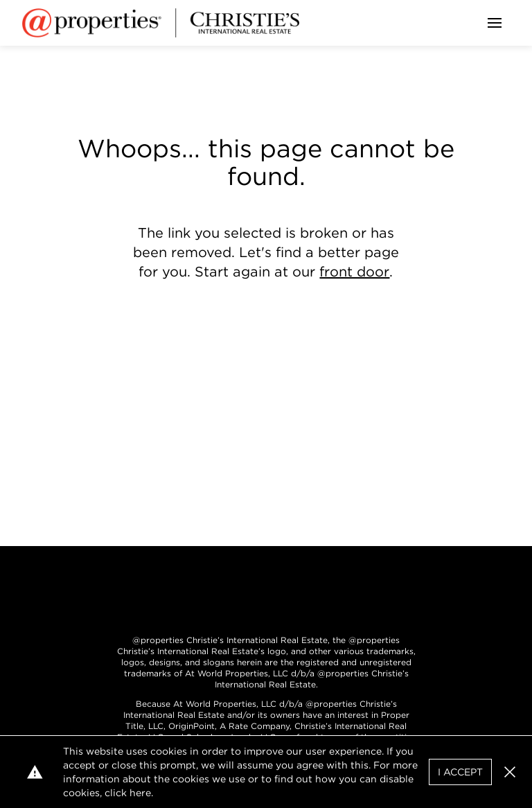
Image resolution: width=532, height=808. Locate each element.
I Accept (460, 772)
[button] (510, 772)
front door (354, 272)
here (140, 793)
